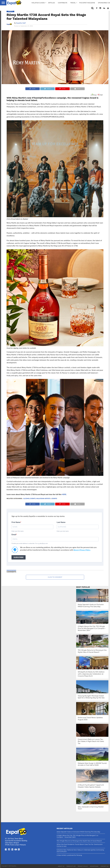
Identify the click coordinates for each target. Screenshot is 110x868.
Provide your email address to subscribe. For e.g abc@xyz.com (30, 543)
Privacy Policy (83, 866)
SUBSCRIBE (18, 557)
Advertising (94, 866)
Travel (73, 3)
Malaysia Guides (38, 3)
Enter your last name (63, 531)
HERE (64, 494)
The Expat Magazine (87, 3)
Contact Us (104, 866)
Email (14, 535)
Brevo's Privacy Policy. (82, 550)
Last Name (61, 522)
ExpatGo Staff (21, 23)
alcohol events (29, 498)
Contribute (63, 3)
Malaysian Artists (43, 498)
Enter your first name (17, 531)
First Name (16, 522)
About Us (61, 866)
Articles (52, 3)
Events (54, 498)
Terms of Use (71, 866)
